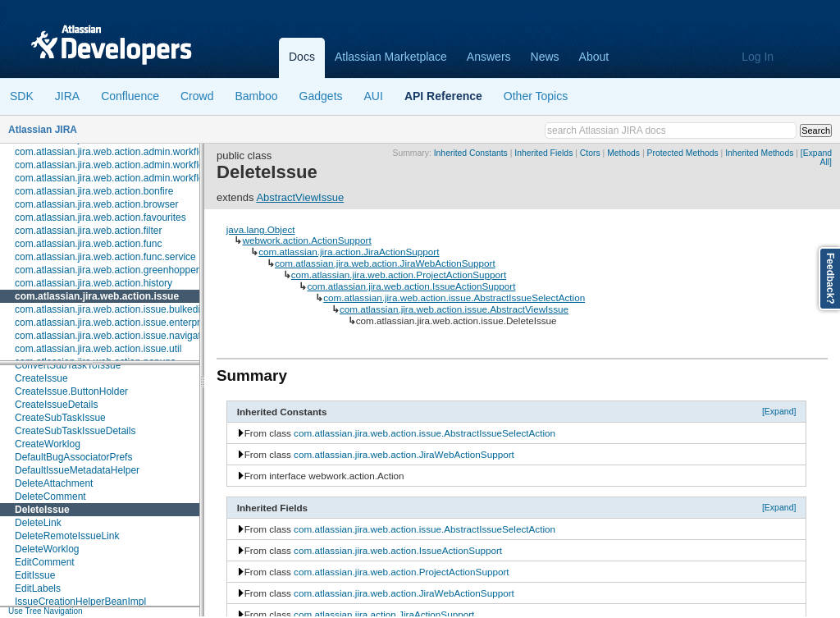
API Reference (443, 96)
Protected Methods (682, 153)
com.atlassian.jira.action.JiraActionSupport (349, 252)
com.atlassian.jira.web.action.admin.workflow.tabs (123, 178)
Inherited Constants (471, 153)
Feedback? (830, 279)
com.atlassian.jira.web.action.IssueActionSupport (411, 286)
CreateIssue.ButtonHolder (71, 391)
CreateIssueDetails (56, 405)
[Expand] (779, 411)
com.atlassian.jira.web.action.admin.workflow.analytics (133, 152)
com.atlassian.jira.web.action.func (88, 244)
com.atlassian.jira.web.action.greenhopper (107, 270)
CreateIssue (41, 378)
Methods (623, 153)
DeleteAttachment (54, 483)
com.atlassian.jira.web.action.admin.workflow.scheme (131, 165)
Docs (302, 57)
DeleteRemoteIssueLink (67, 536)
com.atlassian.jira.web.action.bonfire (94, 191)
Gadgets (321, 96)
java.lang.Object (261, 229)
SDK (22, 96)
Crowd (197, 96)
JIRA (67, 96)
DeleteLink (38, 523)
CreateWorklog (48, 444)
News (545, 57)
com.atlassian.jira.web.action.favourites (100, 217)
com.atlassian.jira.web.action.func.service (105, 257)
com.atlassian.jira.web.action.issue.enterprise (114, 323)
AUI (374, 96)
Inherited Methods (759, 153)
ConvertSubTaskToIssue (68, 365)
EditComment (45, 562)
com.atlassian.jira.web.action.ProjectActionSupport (399, 275)
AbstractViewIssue (300, 197)
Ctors (590, 153)
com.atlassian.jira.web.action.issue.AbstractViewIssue (454, 309)
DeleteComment (50, 497)
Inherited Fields (543, 153)
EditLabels (38, 588)
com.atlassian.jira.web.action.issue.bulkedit (109, 309)
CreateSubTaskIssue (60, 418)
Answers (489, 57)
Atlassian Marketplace (391, 57)
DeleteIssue (42, 510)
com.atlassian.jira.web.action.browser (96, 204)
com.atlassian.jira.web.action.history (94, 283)
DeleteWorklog (47, 549)
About (594, 57)
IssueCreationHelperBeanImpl (80, 602)
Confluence (130, 96)
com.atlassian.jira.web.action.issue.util (98, 349)
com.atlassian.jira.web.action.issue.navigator (112, 336)
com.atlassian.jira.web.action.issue (97, 296)
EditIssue (35, 575)
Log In (758, 57)
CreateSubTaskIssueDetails (75, 431)
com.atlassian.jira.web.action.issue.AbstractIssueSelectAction (454, 298)
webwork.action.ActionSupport (306, 240)
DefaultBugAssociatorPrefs (73, 457)
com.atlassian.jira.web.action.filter (88, 231)
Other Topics (536, 96)
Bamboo (256, 96)
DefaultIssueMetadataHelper (77, 470)
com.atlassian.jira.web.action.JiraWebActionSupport (385, 263)
